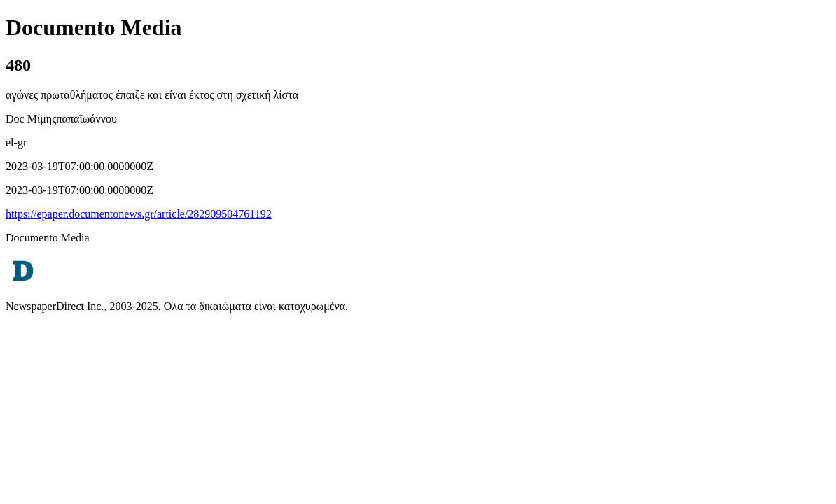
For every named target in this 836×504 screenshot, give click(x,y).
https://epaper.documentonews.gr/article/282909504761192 (139, 214)
